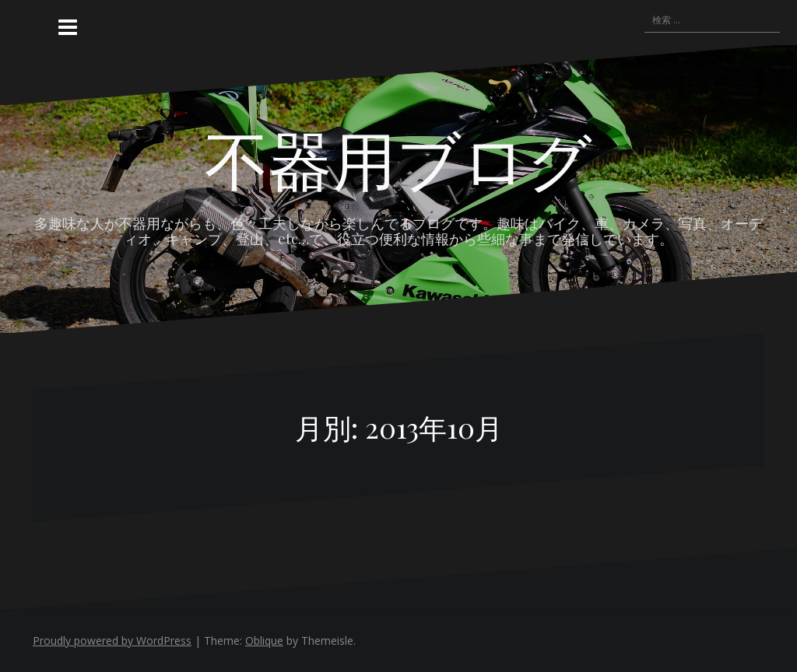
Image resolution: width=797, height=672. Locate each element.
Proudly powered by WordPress (112, 640)
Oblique (264, 640)
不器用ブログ (398, 158)
